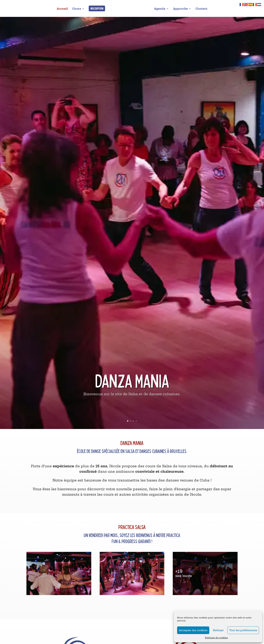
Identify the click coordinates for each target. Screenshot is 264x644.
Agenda (160, 9)
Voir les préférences (243, 630)
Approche (180, 9)
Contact (201, 9)
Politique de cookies (216, 638)
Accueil (62, 9)
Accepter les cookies (193, 630)
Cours (77, 9)
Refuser (218, 630)
